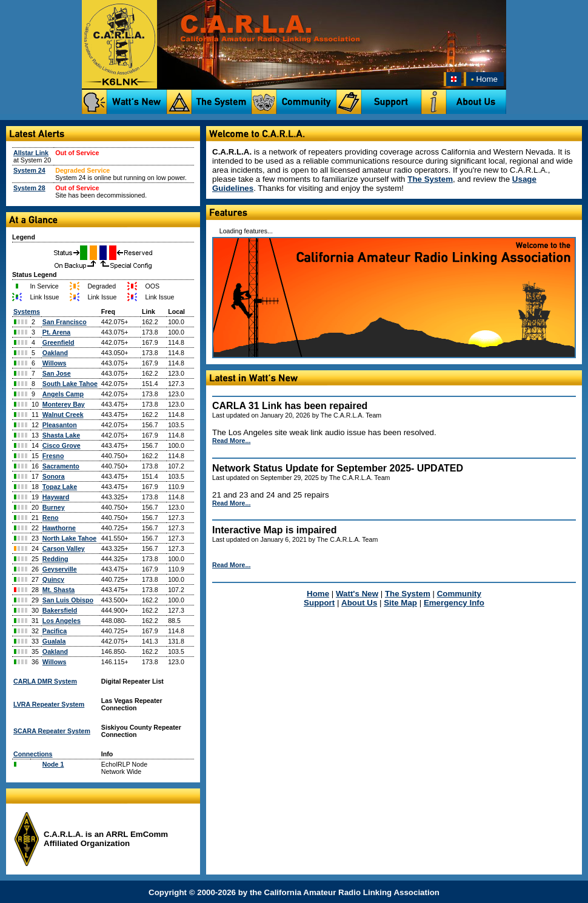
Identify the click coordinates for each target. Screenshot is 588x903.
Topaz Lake (60, 487)
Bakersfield (60, 610)
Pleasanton (60, 425)
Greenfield (58, 342)
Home (483, 79)
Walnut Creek (63, 415)
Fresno (53, 456)
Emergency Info (454, 603)
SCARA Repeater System (52, 731)
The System (430, 179)
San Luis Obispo (68, 600)
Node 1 (53, 764)
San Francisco (65, 322)
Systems (27, 312)
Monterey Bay (64, 404)
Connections (33, 754)
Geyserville (60, 569)
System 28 (29, 188)
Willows (55, 363)
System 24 (29, 170)
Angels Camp (63, 394)
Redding (55, 559)
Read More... (231, 441)
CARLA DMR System (45, 681)
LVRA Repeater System (49, 704)
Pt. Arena (56, 332)
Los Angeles (62, 621)
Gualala (54, 641)
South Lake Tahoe (70, 384)
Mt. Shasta (58, 590)
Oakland (55, 353)
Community (459, 594)
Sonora (54, 476)
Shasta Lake (61, 435)
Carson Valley (64, 548)
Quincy (53, 579)
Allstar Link (31, 153)
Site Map (400, 603)
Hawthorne (59, 528)
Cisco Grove (62, 445)
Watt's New (357, 594)
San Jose (57, 373)
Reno (51, 518)
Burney (54, 507)
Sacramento (61, 466)
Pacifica (55, 631)
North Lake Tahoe (69, 538)
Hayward (56, 497)
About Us (359, 603)
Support (319, 603)
